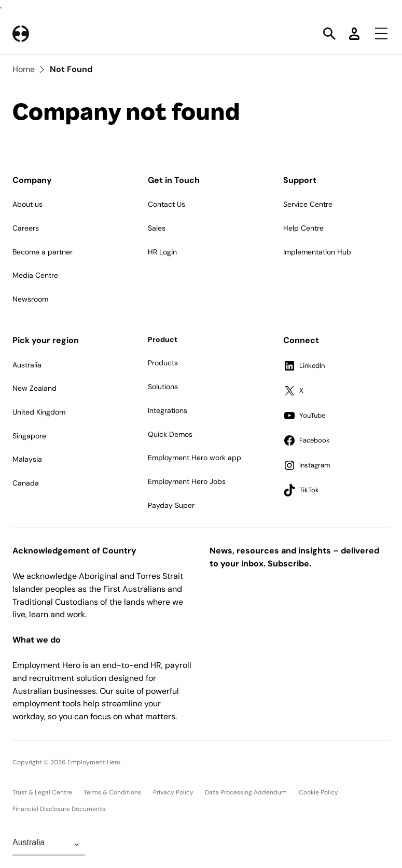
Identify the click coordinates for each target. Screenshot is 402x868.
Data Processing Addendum (246, 792)
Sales (157, 228)
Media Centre (35, 275)
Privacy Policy (173, 792)
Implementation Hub (317, 252)
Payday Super (171, 505)
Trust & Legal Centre (42, 792)
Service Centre (308, 204)
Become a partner (43, 252)
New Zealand (34, 388)
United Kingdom (39, 412)
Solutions (163, 387)
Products (163, 363)
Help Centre (303, 228)
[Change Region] (49, 845)
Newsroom (30, 299)
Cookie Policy (318, 792)
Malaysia (27, 459)
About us (27, 204)
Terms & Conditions (112, 792)
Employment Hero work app (195, 458)
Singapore (29, 436)
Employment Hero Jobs (187, 481)
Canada (26, 483)
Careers (26, 228)
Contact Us (167, 204)
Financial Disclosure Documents (59, 809)
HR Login (162, 252)
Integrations (168, 410)
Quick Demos (170, 434)
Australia (27, 365)
